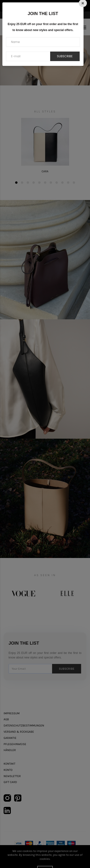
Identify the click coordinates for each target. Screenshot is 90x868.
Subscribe (65, 56)
